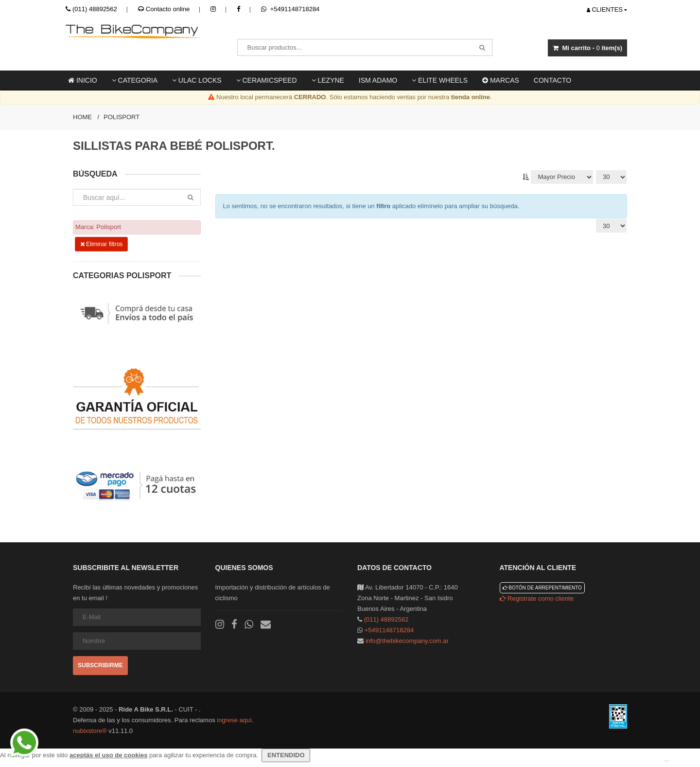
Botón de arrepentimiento (542, 588)
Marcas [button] (501, 80)
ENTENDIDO (286, 755)
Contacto (552, 80)
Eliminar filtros (102, 244)
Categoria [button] (135, 80)
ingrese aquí (234, 720)
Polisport (122, 117)
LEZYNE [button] (328, 80)
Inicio (83, 80)
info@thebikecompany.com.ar (407, 641)
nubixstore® (90, 731)
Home (82, 117)
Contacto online (164, 9)
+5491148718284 (290, 9)
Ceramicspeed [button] (267, 80)
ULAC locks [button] (197, 80)
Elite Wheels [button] (440, 80)
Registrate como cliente (537, 598)
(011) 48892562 (95, 9)
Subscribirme (100, 665)
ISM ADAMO (378, 80)
